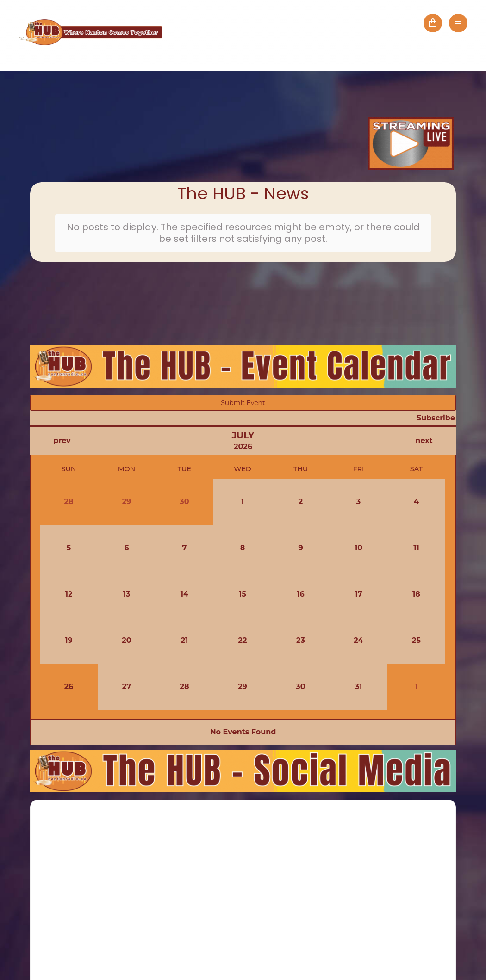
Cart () (433, 23)
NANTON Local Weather (243, 306)
